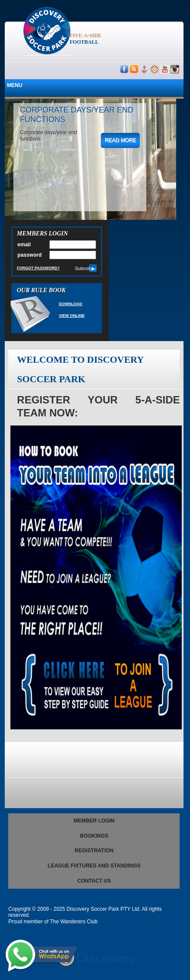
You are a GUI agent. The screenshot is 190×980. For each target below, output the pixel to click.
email (24, 245)
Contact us (94, 881)
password (29, 255)
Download (71, 304)
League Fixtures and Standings (94, 866)
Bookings (94, 836)
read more (121, 140)
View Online (72, 316)
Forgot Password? (38, 268)
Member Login (94, 821)
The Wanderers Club (74, 922)
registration (94, 851)
